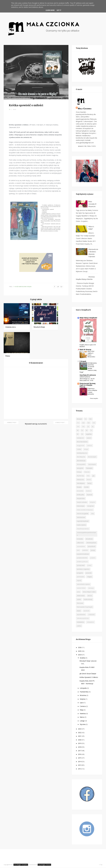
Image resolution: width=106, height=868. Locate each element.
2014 (80, 762)
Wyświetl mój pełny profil (87, 146)
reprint (79, 581)
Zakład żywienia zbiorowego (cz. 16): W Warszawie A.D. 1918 (87, 379)
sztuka (79, 600)
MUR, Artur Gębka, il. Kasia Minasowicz (91, 354)
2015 (80, 758)
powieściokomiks (82, 558)
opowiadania (81, 547)
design (86, 450)
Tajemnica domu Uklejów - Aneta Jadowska (92, 392)
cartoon (90, 446)
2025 (80, 651)
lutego (82, 721)
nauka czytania (81, 525)
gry (93, 476)
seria (78, 592)
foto (88, 476)
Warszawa (80, 604)
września (83, 696)
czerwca (83, 707)
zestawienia (80, 622)
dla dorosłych (92, 457)
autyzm (89, 438)
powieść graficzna (82, 562)
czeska (79, 450)
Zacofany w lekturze (88, 375)
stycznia (83, 725)
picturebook (92, 547)
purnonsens (81, 577)
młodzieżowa (81, 518)
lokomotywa (81, 506)
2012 (80, 769)
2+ (88, 427)
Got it (59, 10)
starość (90, 596)
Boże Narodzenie (21, 287)
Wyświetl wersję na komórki (36, 424)
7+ (10, 109)
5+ (82, 431)
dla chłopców (81, 457)
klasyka (79, 487)
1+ (86, 419)
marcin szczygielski (83, 514)
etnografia (80, 469)
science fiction (81, 588)
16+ (83, 427)
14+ (94, 423)
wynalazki (86, 611)
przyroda (89, 573)
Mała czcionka (85, 109)
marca (82, 717)
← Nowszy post (11, 423)
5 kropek (83, 362)
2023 (80, 729)
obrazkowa (89, 539)
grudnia (83, 658)
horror (89, 480)
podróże (85, 551)
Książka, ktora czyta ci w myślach (88, 346)
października (84, 692)
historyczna (80, 480)
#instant (79, 419)
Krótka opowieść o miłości (89, 678)
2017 (80, 751)
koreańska (80, 491)
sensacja (91, 588)
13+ (89, 423)
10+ (90, 419)
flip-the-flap (80, 476)
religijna (90, 577)
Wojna (8, 356)
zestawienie (90, 622)
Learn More (50, 10)
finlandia (87, 472)
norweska (80, 539)
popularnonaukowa (83, 554)
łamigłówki (91, 506)
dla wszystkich (81, 465)
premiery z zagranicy (83, 569)
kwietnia (83, 714)
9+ (82, 434)
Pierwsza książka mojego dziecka (85, 278)
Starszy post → (61, 423)
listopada (83, 688)
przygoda (80, 573)
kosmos (89, 491)
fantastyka (89, 469)
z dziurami (91, 615)
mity (93, 514)
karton (90, 484)
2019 (80, 744)
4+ (78, 431)
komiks (86, 487)
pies (78, 551)
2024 (80, 655)
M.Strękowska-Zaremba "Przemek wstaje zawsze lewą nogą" (88, 368)
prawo (89, 566)
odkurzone (80, 543)
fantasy (79, 472)
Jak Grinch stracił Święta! (88, 674)
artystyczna (80, 438)
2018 (80, 747)
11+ (78, 423)
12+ (83, 423)
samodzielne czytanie (83, 585)
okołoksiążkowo (91, 543)
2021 (80, 736)
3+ (93, 427)
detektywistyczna (82, 453)
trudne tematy (88, 600)
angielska (89, 434)
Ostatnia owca (10, 327)
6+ (87, 431)
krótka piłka (80, 495)
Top (101, 865)
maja (82, 710)
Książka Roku (81, 499)
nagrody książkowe (83, 521)
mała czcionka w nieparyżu (85, 510)
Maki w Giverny (85, 350)
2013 (80, 765)
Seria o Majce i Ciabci (89, 592)
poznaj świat (81, 566)
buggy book (81, 446)
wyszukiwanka (81, 615)
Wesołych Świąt (39, 327)
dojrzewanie (92, 465)
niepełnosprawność (83, 529)
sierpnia (83, 699)
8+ (78, 434)
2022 (80, 733)
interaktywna (81, 484)
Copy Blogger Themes (44, 865)
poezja (93, 551)
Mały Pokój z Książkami (88, 318)
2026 (80, 648)
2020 (80, 740)
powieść (93, 558)
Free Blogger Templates (21, 865)
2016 (80, 755)
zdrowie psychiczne (83, 619)
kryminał (89, 495)
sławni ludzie (81, 596)
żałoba (79, 626)
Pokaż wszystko (94, 399)
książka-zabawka (82, 503)
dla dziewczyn (81, 461)
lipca (82, 703)
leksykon (93, 503)
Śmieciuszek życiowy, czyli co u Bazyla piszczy (88, 385)
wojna (29, 287)
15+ (78, 427)
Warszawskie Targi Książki (85, 607)
